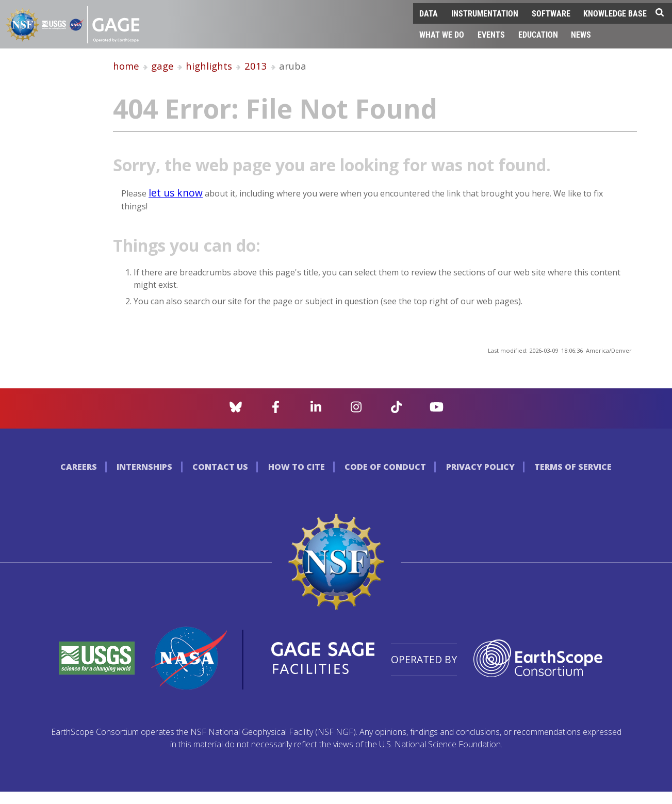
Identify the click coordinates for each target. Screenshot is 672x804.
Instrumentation (485, 13)
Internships (144, 467)
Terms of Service (573, 467)
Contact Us (220, 467)
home (126, 66)
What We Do (442, 34)
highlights (209, 66)
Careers (79, 467)
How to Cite (297, 467)
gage (162, 66)
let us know (176, 193)
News (581, 34)
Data (429, 13)
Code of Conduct (385, 467)
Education (538, 34)
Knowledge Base (615, 13)
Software (551, 13)
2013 (256, 66)
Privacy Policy (480, 467)
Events (491, 34)
